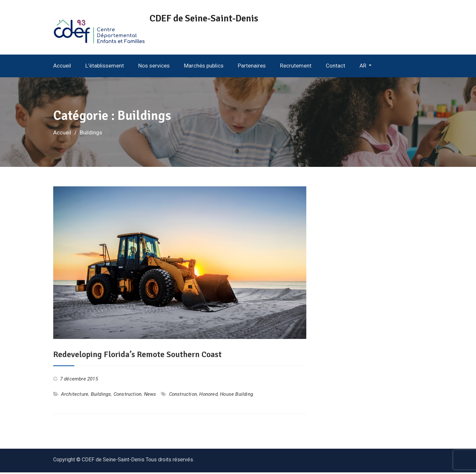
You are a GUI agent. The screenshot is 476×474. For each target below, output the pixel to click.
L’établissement (105, 68)
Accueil (62, 68)
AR (363, 68)
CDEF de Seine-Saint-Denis (211, 18)
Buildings (101, 396)
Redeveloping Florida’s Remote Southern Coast (138, 356)
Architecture (75, 396)
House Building (237, 396)
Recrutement (296, 68)
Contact (336, 68)
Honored (208, 396)
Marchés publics (204, 68)
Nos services (154, 68)
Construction (128, 396)
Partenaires (252, 68)
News (150, 396)
